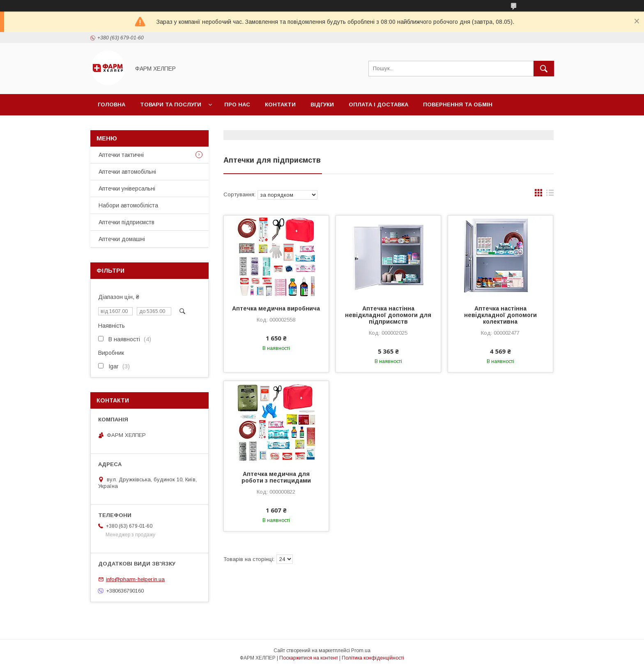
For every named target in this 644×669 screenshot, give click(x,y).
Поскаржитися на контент (309, 658)
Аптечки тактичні (121, 155)
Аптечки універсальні (127, 189)
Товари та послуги (171, 105)
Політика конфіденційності (373, 658)
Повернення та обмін (458, 105)
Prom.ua (361, 651)
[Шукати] (544, 69)
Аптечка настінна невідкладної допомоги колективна (500, 315)
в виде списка (550, 195)
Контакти (280, 105)
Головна (112, 105)
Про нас (237, 105)
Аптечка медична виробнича (276, 308)
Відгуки (322, 105)
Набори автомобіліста (128, 205)
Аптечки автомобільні (127, 172)
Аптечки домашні (122, 239)
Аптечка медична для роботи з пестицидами (276, 477)
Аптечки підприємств (126, 222)
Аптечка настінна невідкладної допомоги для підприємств (388, 315)
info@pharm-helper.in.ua (135, 579)
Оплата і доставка (378, 105)
